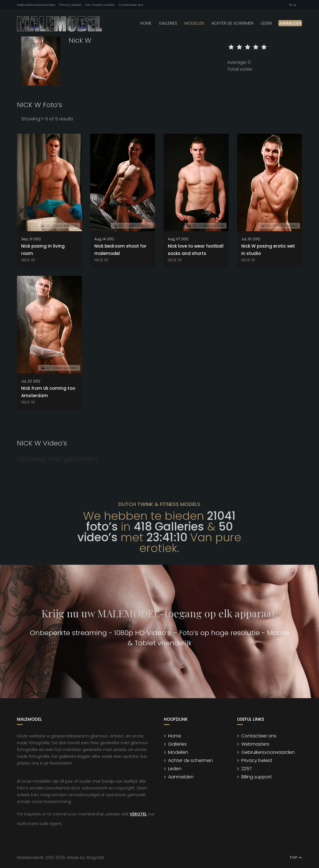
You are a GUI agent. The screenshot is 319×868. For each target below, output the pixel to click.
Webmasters (255, 744)
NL (292, 5)
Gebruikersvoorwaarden (36, 5)
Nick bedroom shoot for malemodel (120, 250)
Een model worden (100, 5)
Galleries (168, 23)
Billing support (257, 777)
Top (296, 857)
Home (146, 23)
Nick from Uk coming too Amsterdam (48, 392)
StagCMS (95, 858)
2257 (247, 769)
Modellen (178, 752)
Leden (175, 769)
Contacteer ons (131, 5)
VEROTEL (138, 814)
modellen (194, 23)
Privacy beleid (70, 5)
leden (266, 23)
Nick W (28, 260)
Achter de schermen (232, 23)
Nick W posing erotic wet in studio (268, 250)
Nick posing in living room (43, 250)
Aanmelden (290, 23)
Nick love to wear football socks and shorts (196, 250)
